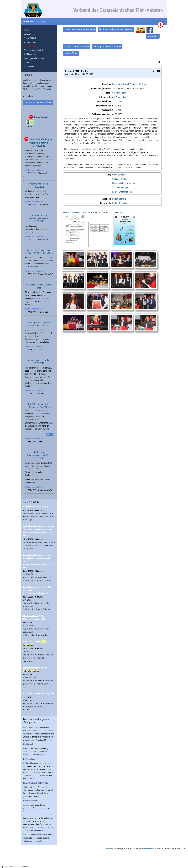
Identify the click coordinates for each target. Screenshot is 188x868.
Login (184, 849)
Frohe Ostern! (41, 117)
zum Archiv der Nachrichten (38, 102)
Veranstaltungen (31, 42)
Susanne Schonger (120, 187)
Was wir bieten (30, 38)
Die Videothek (29, 759)
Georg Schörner (119, 175)
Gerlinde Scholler (120, 179)
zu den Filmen (71, 53)
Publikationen (30, 54)
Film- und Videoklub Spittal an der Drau (129, 84)
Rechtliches (29, 67)
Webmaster (45, 827)
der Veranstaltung (120, 93)
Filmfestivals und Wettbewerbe (36, 783)
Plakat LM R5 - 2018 (121, 212)
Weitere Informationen (34, 170)
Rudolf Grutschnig (120, 203)
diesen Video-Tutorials (42, 89)
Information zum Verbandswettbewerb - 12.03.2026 (39, 218)
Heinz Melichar (119, 183)
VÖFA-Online (29, 34)
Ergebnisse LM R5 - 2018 (98, 212)
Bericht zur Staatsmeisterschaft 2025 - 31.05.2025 (39, 455)
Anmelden (153, 36)
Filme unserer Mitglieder (34, 50)
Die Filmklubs (29, 744)
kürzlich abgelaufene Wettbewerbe (116, 30)
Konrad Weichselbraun (122, 192)
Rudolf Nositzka (119, 199)
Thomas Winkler (148, 849)
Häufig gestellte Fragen (34, 58)
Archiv (26, 62)
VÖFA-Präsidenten (34, 830)
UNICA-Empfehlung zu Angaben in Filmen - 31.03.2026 (41, 143)
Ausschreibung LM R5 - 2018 (74, 212)
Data (179, 849)
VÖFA (26, 30)
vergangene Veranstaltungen (107, 47)
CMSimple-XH (127, 849)
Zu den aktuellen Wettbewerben (80, 30)
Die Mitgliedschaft (31, 801)
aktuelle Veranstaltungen (77, 47)
